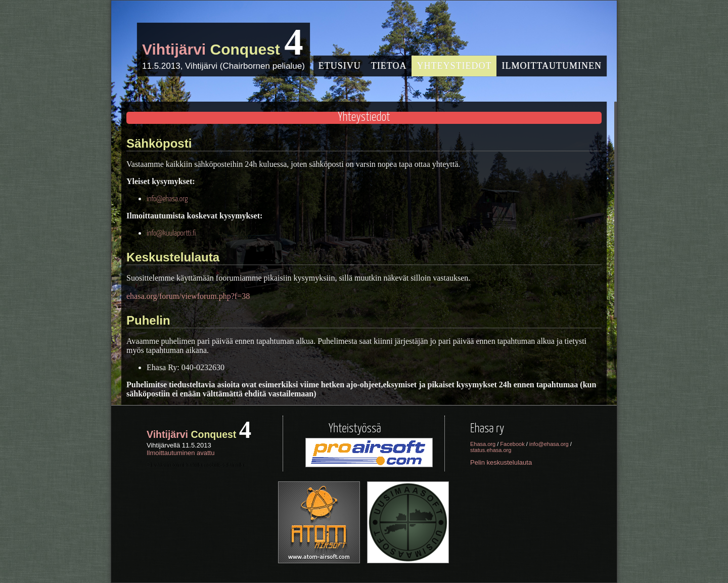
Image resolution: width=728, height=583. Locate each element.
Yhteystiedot (454, 66)
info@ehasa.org (167, 199)
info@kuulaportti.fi (171, 233)
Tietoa (389, 66)
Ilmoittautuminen (552, 66)
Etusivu (340, 66)
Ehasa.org (483, 444)
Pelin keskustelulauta (501, 462)
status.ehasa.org (491, 450)
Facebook (512, 444)
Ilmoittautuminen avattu (180, 453)
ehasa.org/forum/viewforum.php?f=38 (188, 296)
